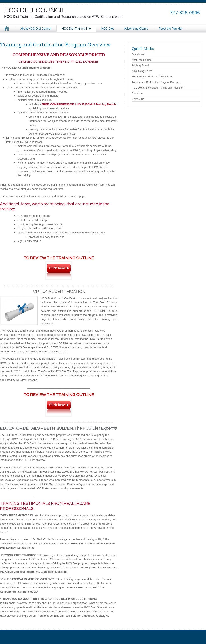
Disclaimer (138, 93)
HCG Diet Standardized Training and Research (157, 88)
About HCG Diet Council (36, 29)
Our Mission (138, 54)
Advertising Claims (136, 29)
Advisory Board (140, 65)
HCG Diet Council (35, 10)
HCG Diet (108, 29)
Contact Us (138, 99)
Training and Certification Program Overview (156, 82)
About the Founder (171, 29)
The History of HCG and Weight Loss (152, 77)
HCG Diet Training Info (76, 29)
